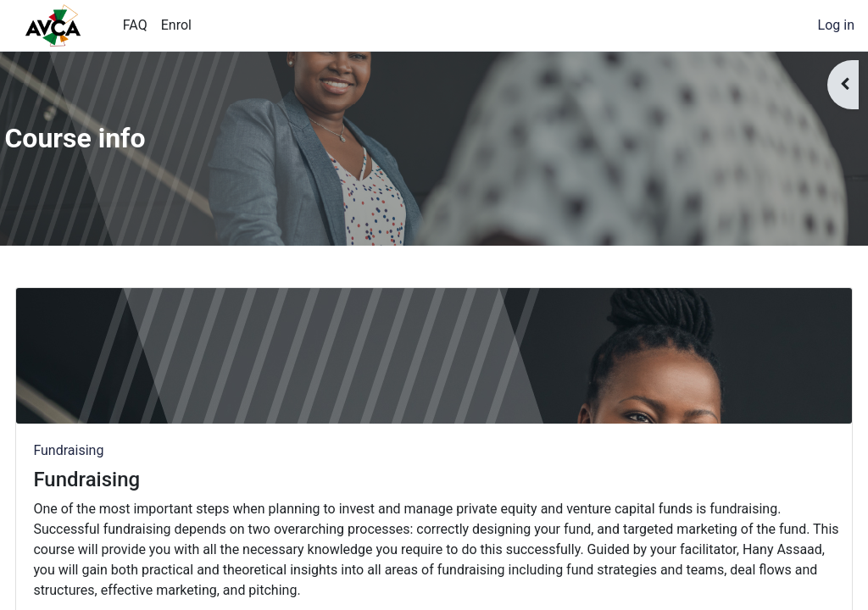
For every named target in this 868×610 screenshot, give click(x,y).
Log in (836, 25)
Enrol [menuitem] (176, 25)
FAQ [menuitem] (135, 25)
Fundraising (106, 450)
